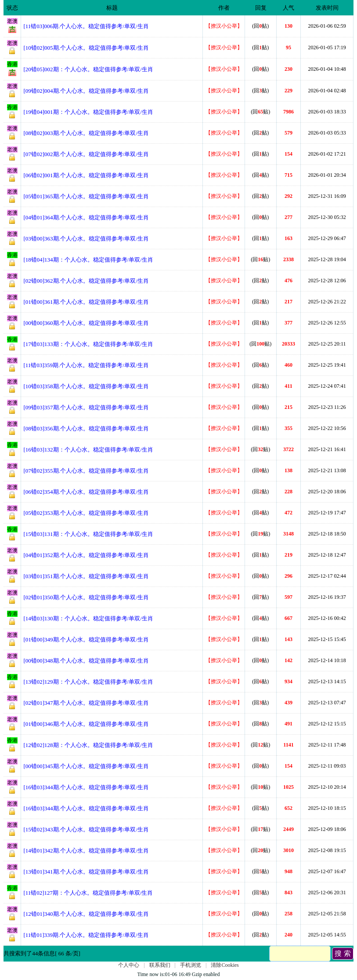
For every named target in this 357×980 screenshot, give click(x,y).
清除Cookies (225, 965)
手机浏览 (191, 965)
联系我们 (160, 965)
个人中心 (129, 965)
